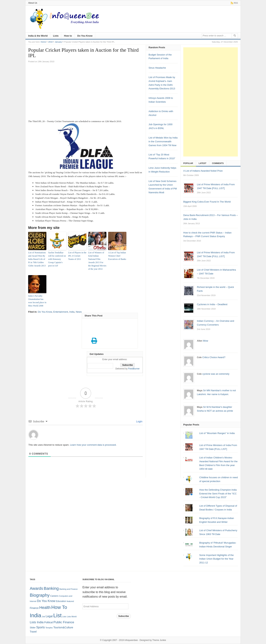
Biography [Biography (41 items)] (40, 595)
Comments (218, 163)
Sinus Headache (157, 68)
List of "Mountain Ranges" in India (217, 433)
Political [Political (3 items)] (48, 622)
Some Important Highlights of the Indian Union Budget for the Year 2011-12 (216, 559)
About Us (33, 3)
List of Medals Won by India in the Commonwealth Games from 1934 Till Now (163, 141)
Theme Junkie (159, 640)
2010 (50, 42)
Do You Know (85, 36)
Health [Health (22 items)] (45, 608)
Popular (188, 163)
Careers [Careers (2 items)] (54, 596)
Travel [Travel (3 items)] (33, 632)
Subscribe (124, 616)
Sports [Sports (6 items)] (40, 627)
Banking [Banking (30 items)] (51, 588)
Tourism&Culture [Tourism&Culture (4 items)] (63, 627)
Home (43, 42)
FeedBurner (134, 369)
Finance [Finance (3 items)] (34, 608)
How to (68, 36)
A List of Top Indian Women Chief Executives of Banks (117, 256)
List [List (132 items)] (57, 615)
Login (139, 421)
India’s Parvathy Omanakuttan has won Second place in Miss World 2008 (37, 301)
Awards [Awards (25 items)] (36, 588)
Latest (203, 163)
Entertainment (61, 312)
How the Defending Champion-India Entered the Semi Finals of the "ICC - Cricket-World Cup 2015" (218, 494)
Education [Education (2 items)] (61, 601)
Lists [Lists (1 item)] (64, 617)
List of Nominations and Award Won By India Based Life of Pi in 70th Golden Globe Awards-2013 (37, 259)
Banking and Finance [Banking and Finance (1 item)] (69, 589)
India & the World (38, 36)
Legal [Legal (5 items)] (49, 616)
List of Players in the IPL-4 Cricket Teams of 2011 (77, 256)
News (79, 312)
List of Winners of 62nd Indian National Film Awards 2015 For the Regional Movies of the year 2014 (97, 261)
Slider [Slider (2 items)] (33, 628)
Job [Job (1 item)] (43, 617)
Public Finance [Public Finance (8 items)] (64, 622)
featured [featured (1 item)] (70, 601)
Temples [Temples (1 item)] (49, 628)
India (72, 312)
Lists (56, 36)
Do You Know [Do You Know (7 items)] (46, 601)
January (58, 42)
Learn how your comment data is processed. (93, 445)
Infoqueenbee (131, 640)
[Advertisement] (86, 92)
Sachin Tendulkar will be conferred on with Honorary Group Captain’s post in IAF (57, 259)
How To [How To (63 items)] (59, 607)
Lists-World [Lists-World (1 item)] (72, 617)
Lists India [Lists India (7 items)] (37, 622)
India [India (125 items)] (36, 615)
